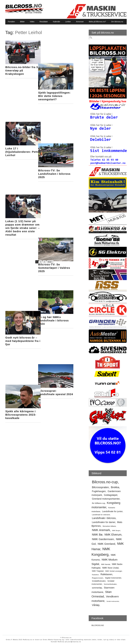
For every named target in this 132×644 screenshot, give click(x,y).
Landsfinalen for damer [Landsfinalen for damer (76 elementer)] (104, 522)
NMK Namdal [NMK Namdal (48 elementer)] (106, 564)
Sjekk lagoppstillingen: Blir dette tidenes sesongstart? (62, 73)
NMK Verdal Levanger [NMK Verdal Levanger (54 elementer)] (114, 571)
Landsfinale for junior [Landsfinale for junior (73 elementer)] (112, 511)
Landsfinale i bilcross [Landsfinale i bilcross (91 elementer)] (104, 518)
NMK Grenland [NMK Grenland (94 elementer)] (106, 544)
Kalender (57, 22)
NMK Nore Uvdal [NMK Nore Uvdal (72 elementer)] (110, 568)
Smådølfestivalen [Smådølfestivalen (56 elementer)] (99, 581)
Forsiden (11, 22)
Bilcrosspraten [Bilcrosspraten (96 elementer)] (100, 487)
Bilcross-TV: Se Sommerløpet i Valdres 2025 (62, 158)
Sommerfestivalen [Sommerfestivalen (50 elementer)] (110, 584)
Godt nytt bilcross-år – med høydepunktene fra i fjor (23, 203)
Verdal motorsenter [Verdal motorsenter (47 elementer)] (113, 601)
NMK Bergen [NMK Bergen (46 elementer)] (116, 530)
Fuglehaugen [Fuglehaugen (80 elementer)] (99, 491)
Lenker (68, 22)
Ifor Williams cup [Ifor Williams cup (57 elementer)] (98, 503)
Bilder (22, 22)
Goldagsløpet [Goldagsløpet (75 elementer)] (111, 495)
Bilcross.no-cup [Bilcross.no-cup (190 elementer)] (105, 482)
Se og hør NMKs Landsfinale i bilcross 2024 (61, 200)
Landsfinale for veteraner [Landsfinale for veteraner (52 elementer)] (101, 515)
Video (32, 22)
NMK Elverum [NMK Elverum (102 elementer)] (113, 535)
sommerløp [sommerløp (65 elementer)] (97, 588)
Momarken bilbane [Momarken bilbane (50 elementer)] (109, 526)
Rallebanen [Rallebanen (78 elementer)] (106, 574)
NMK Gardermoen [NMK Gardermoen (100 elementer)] (103, 539)
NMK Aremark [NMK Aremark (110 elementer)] (101, 530)
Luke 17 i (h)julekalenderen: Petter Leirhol (23, 112)
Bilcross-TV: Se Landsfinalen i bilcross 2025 (62, 116)
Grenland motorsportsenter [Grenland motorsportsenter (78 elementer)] (106, 499)
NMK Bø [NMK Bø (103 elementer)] (97, 535)
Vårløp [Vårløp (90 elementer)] (96, 605)
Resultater (44, 22)
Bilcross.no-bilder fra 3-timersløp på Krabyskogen (22, 70)
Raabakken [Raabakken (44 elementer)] (95, 575)
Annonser (80, 22)
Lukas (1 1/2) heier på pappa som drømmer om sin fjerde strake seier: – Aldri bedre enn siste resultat (23, 158)
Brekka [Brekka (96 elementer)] (115, 487)
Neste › (50, 262)
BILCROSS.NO (98, 625)
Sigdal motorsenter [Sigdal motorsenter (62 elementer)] (113, 578)
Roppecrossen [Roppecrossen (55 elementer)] (98, 578)
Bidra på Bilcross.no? (97, 22)
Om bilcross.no (117, 22)
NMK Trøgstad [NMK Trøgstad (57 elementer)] (98, 571)
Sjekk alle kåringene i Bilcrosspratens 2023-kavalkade (21, 245)
